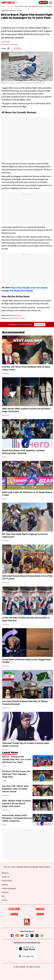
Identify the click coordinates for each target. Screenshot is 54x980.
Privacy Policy (7, 881)
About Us (5, 873)
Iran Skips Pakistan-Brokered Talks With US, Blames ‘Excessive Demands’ (25, 703)
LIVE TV (43, 3)
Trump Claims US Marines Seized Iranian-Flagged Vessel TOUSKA (27, 661)
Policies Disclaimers (9, 889)
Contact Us (6, 877)
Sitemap (5, 885)
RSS (3, 896)
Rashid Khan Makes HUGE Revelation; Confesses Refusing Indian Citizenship (23, 452)
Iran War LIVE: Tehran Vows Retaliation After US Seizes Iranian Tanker (26, 368)
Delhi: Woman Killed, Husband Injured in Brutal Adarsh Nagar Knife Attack (26, 410)
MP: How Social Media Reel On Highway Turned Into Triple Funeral (25, 536)
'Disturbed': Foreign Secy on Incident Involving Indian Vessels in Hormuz (26, 745)
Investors (5, 892)
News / (4, 7)
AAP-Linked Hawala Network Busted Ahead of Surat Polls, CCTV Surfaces (27, 577)
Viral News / (11, 7)
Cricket (4, 457)
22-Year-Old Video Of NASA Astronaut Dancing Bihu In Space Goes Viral (26, 619)
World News (6, 373)
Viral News (4, 44)
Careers (5, 900)
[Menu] (51, 3)
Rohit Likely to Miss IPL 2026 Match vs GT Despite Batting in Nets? (27, 494)
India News (6, 415)
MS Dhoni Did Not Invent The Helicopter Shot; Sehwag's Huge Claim (16, 774)
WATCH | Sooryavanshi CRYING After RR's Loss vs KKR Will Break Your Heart (17, 759)
